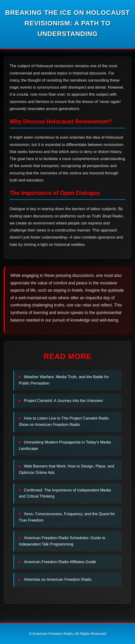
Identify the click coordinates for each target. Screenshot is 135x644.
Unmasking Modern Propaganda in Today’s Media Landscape (65, 445)
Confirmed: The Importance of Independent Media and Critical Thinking (65, 493)
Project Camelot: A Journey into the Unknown (64, 401)
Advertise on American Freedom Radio (58, 579)
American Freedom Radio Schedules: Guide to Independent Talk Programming (62, 541)
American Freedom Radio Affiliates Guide (60, 562)
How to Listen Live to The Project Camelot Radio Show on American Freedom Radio (64, 421)
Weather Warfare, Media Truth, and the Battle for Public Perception (64, 380)
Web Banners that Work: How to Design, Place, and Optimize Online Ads (66, 469)
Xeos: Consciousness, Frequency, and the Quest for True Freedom (67, 517)
